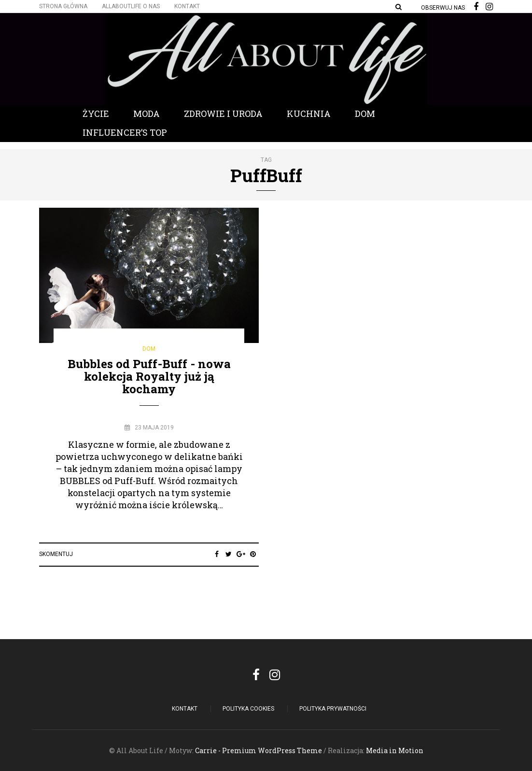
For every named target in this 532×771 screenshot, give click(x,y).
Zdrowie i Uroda (223, 114)
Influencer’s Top (125, 132)
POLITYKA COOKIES (248, 709)
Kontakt (187, 6)
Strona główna (63, 6)
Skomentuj (56, 554)
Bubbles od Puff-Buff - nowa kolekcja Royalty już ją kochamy (149, 377)
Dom (365, 114)
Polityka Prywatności (333, 709)
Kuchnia (309, 114)
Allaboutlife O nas (131, 6)
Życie (96, 114)
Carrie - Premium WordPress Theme (259, 750)
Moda (147, 114)
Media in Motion (395, 750)
